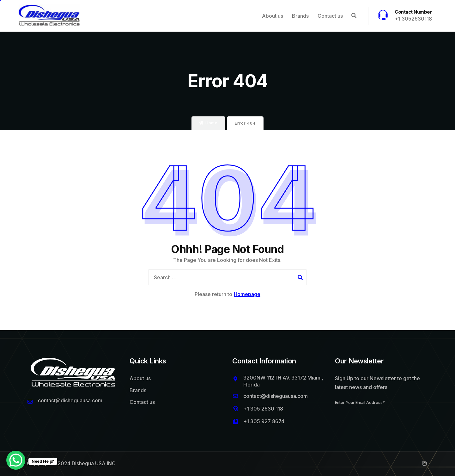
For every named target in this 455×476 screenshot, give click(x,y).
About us (273, 16)
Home (209, 123)
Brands (300, 16)
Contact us (330, 16)
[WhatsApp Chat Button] (16, 460)
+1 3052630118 (413, 19)
